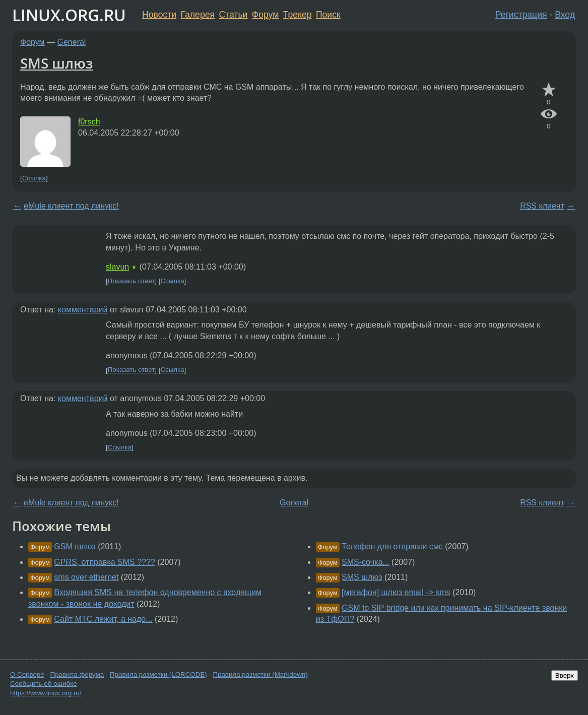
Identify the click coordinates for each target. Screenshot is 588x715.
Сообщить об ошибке (44, 684)
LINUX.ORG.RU (69, 15)
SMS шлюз (57, 63)
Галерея (198, 15)
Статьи (233, 15)
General (72, 42)
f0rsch (89, 122)
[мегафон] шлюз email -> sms (396, 592)
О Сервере (27, 674)
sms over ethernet (86, 577)
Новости (159, 15)
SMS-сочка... (366, 562)
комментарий (83, 310)
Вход (565, 15)
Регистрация (521, 15)
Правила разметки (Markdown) (260, 674)
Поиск (328, 15)
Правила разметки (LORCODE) (158, 674)
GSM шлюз (75, 546)
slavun (117, 267)
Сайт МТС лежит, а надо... (103, 619)
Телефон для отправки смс (392, 546)
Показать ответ (132, 281)
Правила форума (77, 674)
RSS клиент (542, 206)
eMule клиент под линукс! (71, 206)
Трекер (298, 15)
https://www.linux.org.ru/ (46, 693)
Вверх (565, 675)
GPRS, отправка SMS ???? (104, 562)
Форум (265, 15)
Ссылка (34, 178)
